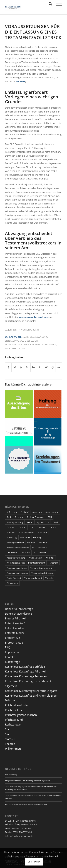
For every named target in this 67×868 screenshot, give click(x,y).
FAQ (8, 647)
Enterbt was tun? (15, 623)
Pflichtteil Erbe (14, 710)
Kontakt (10, 657)
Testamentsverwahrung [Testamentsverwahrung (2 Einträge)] (41, 568)
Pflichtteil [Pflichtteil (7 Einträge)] (50, 558)
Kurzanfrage (12, 662)
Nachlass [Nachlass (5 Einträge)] (31, 542)
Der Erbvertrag (11, 774)
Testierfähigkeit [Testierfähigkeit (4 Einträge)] (14, 578)
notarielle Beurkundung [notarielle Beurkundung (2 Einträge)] (18, 548)
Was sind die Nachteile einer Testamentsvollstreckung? (27, 804)
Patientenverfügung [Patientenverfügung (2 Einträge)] (16, 558)
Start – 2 (10, 739)
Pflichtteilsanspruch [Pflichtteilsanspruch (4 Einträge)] (16, 563)
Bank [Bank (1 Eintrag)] (9, 517)
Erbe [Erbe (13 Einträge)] (31, 527)
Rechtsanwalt (13, 724)
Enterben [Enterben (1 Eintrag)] (11, 527)
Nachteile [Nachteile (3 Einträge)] (43, 542)
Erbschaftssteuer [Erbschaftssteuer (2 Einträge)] (27, 532)
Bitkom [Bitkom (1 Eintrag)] (30, 522)
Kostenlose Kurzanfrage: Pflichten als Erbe (31, 696)
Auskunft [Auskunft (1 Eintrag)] (25, 512)
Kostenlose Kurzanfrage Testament (26, 676)
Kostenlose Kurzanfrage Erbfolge (25, 667)
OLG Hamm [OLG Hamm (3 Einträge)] (12, 553)
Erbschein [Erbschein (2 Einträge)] (42, 532)
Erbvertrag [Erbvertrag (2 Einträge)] (12, 537)
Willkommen (13, 749)
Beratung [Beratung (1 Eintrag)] (19, 517)
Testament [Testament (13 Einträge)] (53, 563)
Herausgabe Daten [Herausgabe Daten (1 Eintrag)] (15, 542)
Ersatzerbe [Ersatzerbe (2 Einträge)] (25, 537)
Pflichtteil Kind (14, 720)
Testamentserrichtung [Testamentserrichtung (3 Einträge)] (17, 568)
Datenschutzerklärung (18, 614)
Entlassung (12, 341)
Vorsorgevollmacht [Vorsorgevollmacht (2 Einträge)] (33, 578)
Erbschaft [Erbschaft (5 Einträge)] (11, 532)
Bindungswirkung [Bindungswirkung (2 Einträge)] (15, 522)
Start (8, 729)
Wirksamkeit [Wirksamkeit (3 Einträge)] (12, 583)
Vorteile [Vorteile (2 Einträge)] (49, 578)
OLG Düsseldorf (29, 341)
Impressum (12, 652)
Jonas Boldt (33, 330)
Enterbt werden (14, 628)
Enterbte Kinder (15, 633)
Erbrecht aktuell (15, 642)
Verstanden (34, 862)
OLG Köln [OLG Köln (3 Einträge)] (25, 553)
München (11, 700)
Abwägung (42, 337)
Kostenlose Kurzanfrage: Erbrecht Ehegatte (31, 691)
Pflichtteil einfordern (18, 705)
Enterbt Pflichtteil (16, 618)
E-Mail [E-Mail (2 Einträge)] (55, 522)
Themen (10, 744)
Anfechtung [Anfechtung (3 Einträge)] (12, 512)
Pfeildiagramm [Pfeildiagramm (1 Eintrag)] (35, 558)
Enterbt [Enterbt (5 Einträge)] (22, 527)
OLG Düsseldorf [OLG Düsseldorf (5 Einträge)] (40, 548)
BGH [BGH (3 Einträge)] (50, 517)
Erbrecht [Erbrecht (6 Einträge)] (53, 527)
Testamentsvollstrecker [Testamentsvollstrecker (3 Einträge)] (17, 573)
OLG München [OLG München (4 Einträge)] (40, 553)
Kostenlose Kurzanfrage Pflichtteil (26, 671)
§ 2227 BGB (28, 337)
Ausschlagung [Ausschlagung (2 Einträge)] (52, 512)
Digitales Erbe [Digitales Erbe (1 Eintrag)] (43, 522)
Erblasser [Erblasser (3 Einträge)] (41, 527)
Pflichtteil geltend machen (21, 715)
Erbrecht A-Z (13, 638)
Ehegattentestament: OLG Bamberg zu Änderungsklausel (28, 781)
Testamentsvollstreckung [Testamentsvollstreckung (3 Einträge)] (43, 573)
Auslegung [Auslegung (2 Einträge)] (37, 512)
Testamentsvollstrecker (19, 344)
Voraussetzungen (46, 344)
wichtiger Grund (15, 348)
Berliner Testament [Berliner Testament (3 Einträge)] (35, 517)
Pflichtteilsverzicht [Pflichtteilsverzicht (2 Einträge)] (37, 563)
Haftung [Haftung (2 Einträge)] (37, 537)
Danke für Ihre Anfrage (19, 609)
